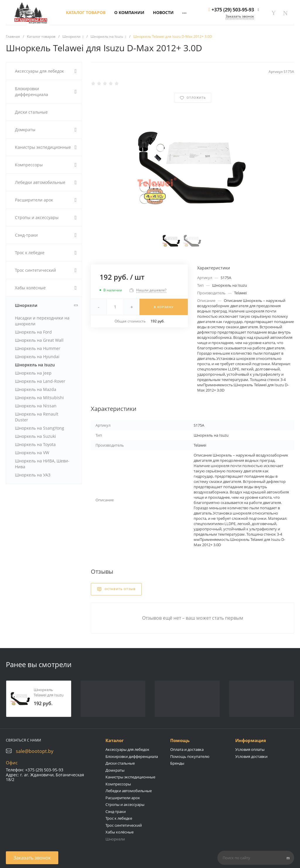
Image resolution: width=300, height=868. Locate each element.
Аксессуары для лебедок (127, 749)
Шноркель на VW (32, 453)
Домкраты (115, 770)
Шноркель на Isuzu (35, 365)
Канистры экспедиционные (130, 777)
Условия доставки (251, 756)
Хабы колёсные (120, 832)
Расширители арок (123, 798)
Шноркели (115, 839)
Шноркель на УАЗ (33, 475)
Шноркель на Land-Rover (40, 381)
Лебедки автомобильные (129, 791)
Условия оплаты (250, 749)
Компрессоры (118, 784)
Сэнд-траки (116, 811)
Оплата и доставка (187, 749)
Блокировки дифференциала (132, 756)
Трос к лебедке (119, 818)
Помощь (180, 740)
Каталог (115, 740)
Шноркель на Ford (33, 332)
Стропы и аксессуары (125, 804)
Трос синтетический (124, 825)
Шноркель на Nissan (36, 406)
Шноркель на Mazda (36, 389)
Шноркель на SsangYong (40, 428)
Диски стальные (120, 763)
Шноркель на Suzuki (35, 436)
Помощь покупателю (190, 756)
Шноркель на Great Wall (39, 340)
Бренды (177, 763)
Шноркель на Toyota (35, 444)
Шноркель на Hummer (38, 348)
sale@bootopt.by (35, 751)
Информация (251, 740)
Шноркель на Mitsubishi (39, 398)
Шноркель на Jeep (33, 373)
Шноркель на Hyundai (37, 357)
